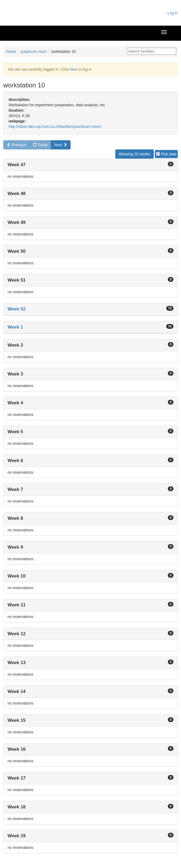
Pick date (166, 154)
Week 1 (15, 327)
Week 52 (17, 309)
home (11, 52)
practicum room (34, 52)
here (74, 69)
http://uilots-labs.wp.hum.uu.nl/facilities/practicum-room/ (55, 127)
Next (61, 145)
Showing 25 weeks (135, 154)
